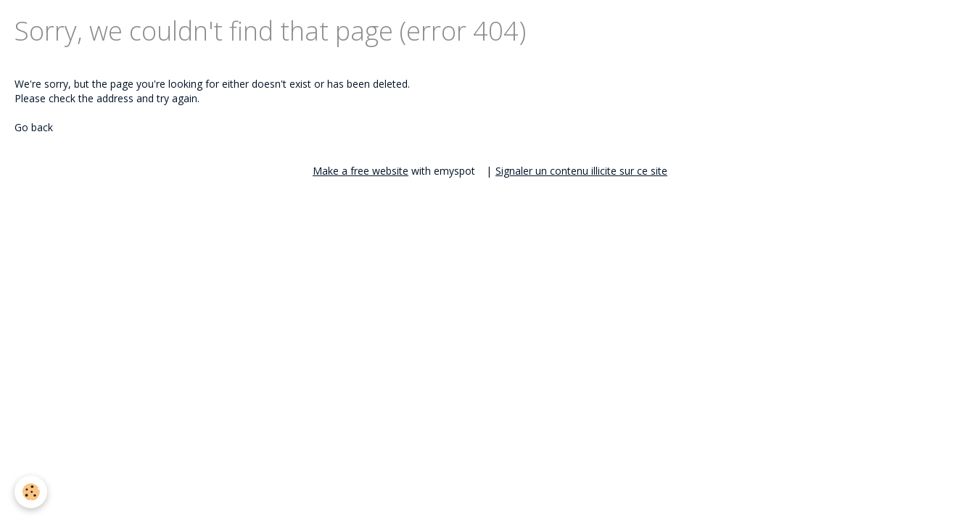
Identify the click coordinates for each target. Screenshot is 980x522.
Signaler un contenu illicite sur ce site (581, 171)
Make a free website (361, 171)
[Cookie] (31, 492)
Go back (34, 127)
